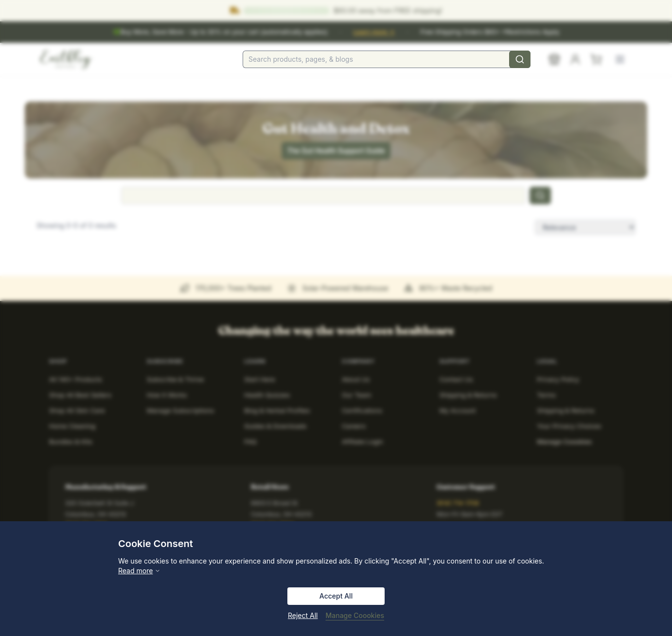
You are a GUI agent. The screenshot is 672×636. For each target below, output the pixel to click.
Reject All (303, 615)
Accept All (336, 596)
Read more (139, 571)
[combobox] (387, 59)
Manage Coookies (355, 615)
